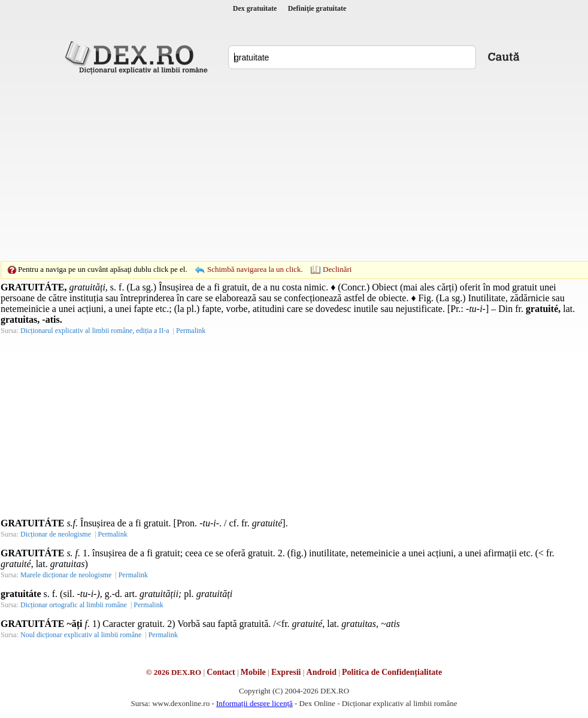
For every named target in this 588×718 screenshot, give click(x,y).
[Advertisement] (275, 168)
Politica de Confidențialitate (392, 672)
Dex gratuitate (255, 8)
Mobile (253, 672)
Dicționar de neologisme (56, 534)
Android (322, 672)
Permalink (191, 331)
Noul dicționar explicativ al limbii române (81, 635)
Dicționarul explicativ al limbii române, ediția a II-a (95, 331)
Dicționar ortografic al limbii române (74, 605)
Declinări (337, 269)
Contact (221, 672)
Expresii (286, 672)
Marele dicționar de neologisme (66, 575)
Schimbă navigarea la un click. (255, 269)
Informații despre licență (254, 703)
